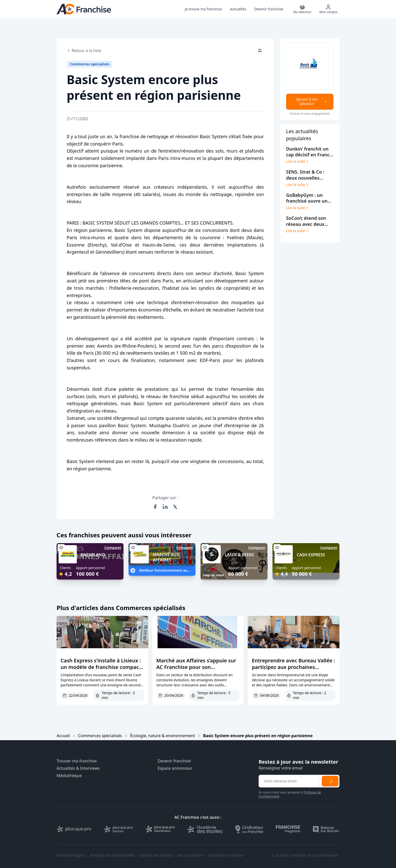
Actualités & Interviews (78, 768)
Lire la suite (298, 161)
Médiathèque (69, 776)
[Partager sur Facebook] (155, 507)
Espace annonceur (175, 768)
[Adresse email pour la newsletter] (290, 781)
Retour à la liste (84, 51)
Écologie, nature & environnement (163, 736)
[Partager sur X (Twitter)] (175, 507)
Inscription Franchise (225, 855)
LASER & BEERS (239, 555)
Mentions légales (71, 855)
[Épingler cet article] (260, 51)
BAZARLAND (93, 555)
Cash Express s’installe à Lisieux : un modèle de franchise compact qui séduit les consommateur (101, 667)
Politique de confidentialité (112, 855)
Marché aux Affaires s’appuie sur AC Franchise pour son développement (196, 667)
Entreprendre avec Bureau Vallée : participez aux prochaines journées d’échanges (293, 667)
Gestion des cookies (156, 855)
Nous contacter (190, 855)
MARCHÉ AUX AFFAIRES (166, 557)
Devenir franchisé (174, 761)
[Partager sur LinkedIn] (165, 507)
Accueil (63, 736)
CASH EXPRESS (311, 555)
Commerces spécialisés (100, 736)
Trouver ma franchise (77, 761)
